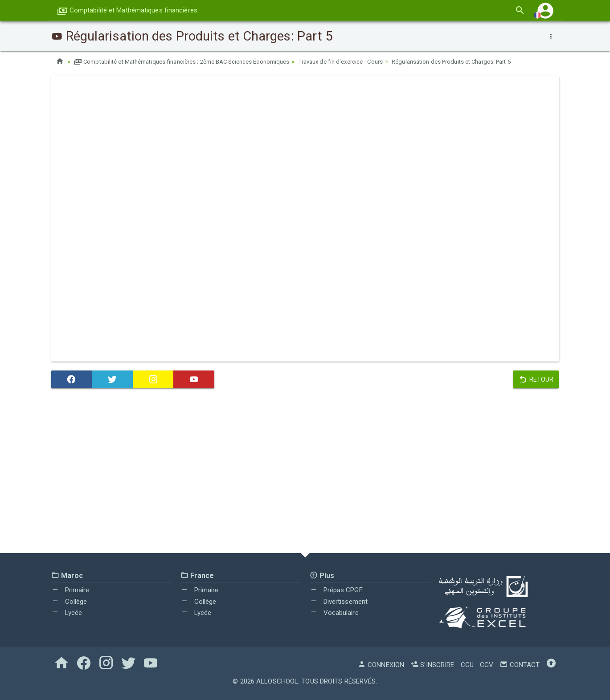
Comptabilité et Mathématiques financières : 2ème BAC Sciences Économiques (192, 61)
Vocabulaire (334, 613)
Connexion (381, 665)
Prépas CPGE (336, 590)
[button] (545, 10)
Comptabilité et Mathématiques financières (127, 10)
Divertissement (339, 602)
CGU (467, 665)
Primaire (70, 590)
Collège (69, 602)
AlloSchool (277, 681)
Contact (520, 665)
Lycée (67, 613)
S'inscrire (432, 665)
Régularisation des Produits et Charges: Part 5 (486, 61)
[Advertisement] (305, 473)
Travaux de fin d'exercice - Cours (365, 61)
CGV (487, 665)
